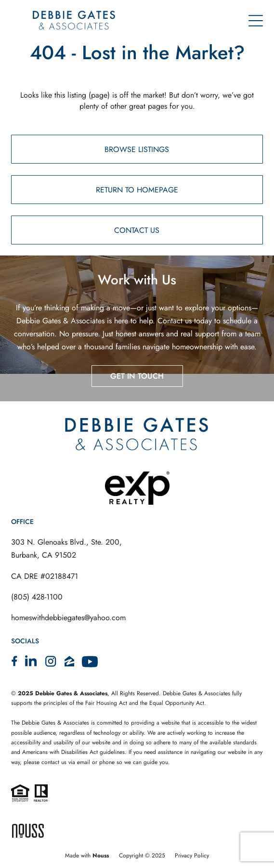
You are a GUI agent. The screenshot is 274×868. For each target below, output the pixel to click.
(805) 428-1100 (37, 597)
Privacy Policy (192, 855)
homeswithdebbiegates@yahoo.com (68, 618)
